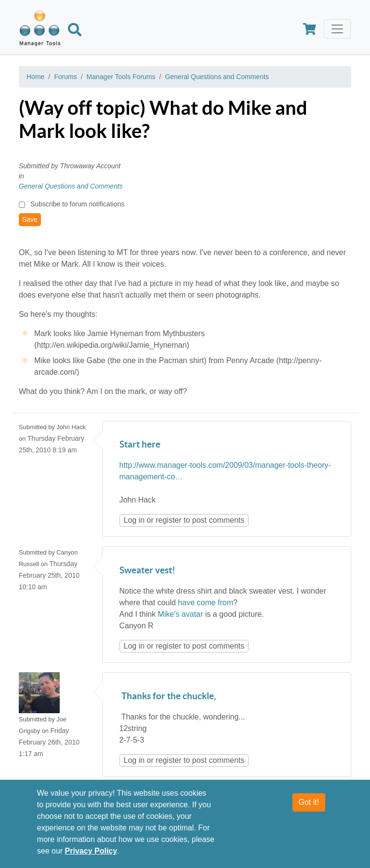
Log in (134, 520)
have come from (205, 603)
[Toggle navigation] (337, 29)
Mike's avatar (181, 614)
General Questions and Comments (217, 77)
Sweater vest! (147, 571)
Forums (65, 77)
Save (30, 219)
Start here (140, 445)
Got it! (309, 803)
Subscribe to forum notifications (77, 204)
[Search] (75, 31)
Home (35, 77)
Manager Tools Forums (121, 77)
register (168, 520)
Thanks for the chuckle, (168, 697)
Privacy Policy (91, 851)
